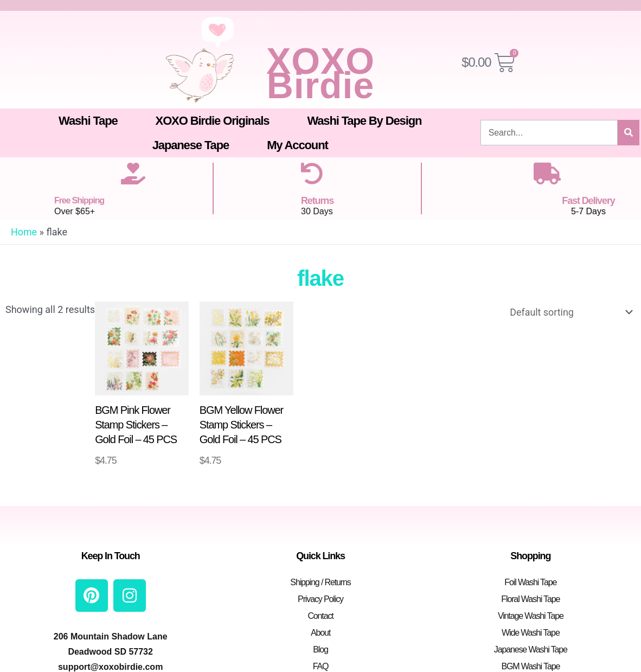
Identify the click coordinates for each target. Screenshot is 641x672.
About (320, 633)
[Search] (629, 133)
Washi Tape (88, 121)
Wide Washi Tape (531, 633)
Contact (320, 616)
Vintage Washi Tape (531, 616)
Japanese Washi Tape (531, 649)
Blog (320, 649)
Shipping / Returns (320, 582)
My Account (297, 145)
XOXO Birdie (320, 73)
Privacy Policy (320, 599)
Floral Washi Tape (530, 599)
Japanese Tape (191, 145)
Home (24, 232)
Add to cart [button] (128, 470)
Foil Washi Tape (530, 582)
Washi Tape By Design (364, 121)
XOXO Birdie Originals (213, 121)
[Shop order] (569, 312)
